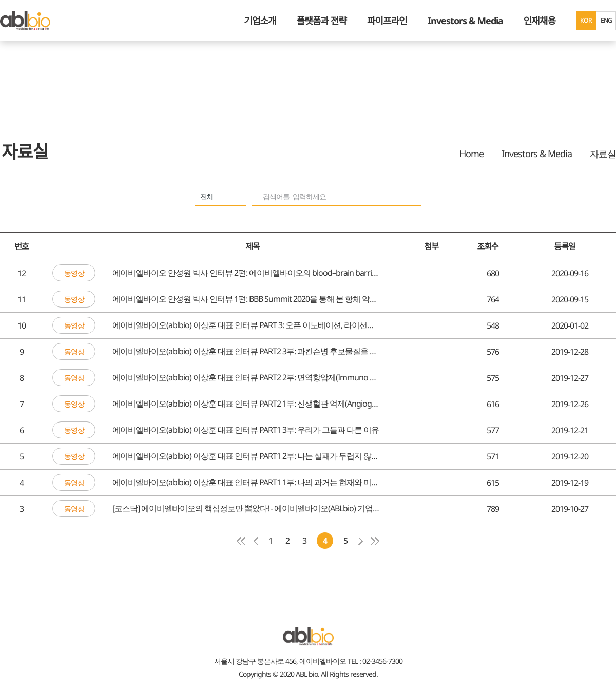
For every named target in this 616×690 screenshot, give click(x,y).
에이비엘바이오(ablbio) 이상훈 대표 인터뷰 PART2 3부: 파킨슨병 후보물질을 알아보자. (246, 352)
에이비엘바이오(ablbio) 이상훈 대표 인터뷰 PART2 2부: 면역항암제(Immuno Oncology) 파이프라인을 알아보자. (246, 378)
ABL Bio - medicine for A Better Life (25, 21)
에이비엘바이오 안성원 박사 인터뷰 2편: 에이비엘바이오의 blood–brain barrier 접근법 (246, 273)
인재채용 (540, 21)
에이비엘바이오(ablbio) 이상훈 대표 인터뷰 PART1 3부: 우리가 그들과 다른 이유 (246, 430)
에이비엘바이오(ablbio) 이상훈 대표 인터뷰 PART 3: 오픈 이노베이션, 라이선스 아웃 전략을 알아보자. (246, 325)
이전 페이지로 (256, 541)
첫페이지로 (241, 541)
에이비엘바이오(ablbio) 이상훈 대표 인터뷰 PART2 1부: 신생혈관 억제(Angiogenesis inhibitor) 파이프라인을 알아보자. (246, 404)
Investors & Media (465, 21)
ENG (606, 21)
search (409, 198)
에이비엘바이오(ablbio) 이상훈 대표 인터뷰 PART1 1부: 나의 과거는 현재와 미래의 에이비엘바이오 (246, 483)
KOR (586, 21)
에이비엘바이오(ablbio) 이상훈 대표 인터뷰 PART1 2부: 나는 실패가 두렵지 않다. (246, 456)
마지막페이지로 (375, 541)
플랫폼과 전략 (322, 21)
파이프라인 (387, 21)
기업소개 (260, 21)
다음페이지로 (360, 541)
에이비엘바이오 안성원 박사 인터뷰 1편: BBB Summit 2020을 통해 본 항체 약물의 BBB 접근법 (246, 299)
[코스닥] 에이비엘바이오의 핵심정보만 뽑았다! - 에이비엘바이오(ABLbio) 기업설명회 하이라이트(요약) (246, 509)
